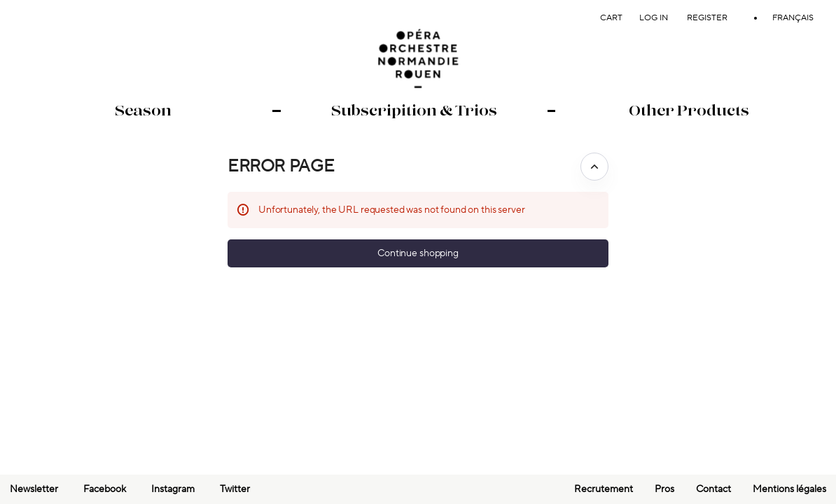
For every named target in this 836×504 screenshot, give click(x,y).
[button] (418, 253)
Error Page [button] (281, 166)
